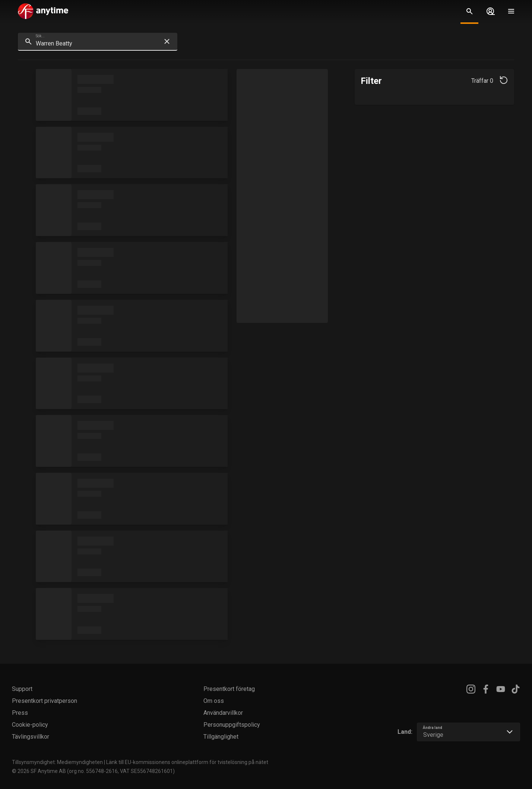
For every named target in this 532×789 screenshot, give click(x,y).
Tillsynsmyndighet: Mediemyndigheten (57, 762)
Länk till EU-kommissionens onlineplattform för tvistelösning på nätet (187, 762)
